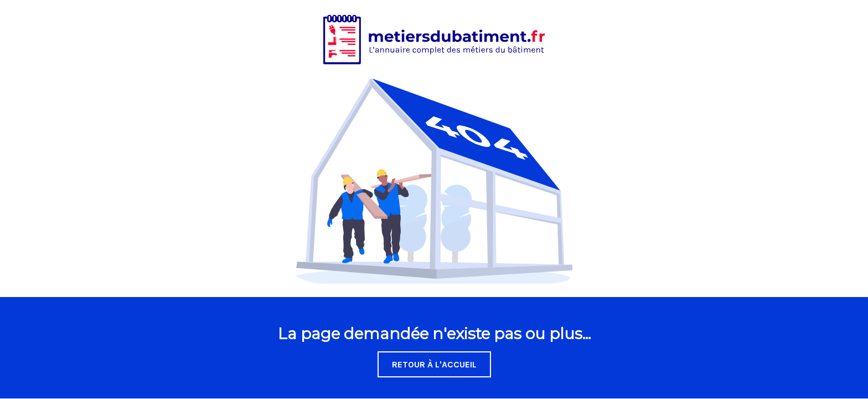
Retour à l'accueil (434, 364)
